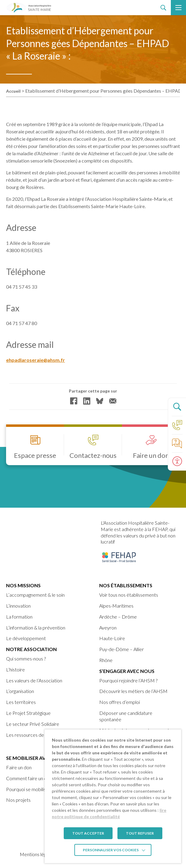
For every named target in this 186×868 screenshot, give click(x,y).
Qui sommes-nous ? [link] (26, 659)
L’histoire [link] (15, 669)
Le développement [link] (26, 638)
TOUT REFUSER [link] (140, 833)
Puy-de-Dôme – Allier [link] (122, 649)
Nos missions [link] (23, 585)
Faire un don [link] (19, 767)
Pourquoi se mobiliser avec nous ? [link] (40, 789)
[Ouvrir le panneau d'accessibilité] (177, 461)
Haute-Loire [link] (112, 638)
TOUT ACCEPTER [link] (88, 833)
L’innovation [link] (18, 606)
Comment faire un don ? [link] (30, 778)
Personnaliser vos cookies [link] (111, 850)
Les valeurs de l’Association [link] (34, 680)
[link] (29, 8)
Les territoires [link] (21, 702)
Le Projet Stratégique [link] (28, 713)
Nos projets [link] (18, 800)
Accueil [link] (13, 91)
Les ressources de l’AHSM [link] (34, 735)
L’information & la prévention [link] (36, 628)
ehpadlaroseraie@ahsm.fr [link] (36, 360)
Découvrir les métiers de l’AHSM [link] (133, 691)
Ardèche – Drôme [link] (118, 617)
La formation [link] (19, 617)
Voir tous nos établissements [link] (129, 595)
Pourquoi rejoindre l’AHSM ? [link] (128, 680)
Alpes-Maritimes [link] (116, 606)
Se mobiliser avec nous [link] (36, 758)
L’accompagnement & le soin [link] (35, 595)
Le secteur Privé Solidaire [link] (33, 724)
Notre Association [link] (31, 649)
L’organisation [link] (20, 691)
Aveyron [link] (108, 628)
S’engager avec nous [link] (127, 671)
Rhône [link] (106, 660)
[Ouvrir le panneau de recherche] (177, 407)
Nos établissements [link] (126, 585)
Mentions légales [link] (37, 854)
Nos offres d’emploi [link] (120, 702)
